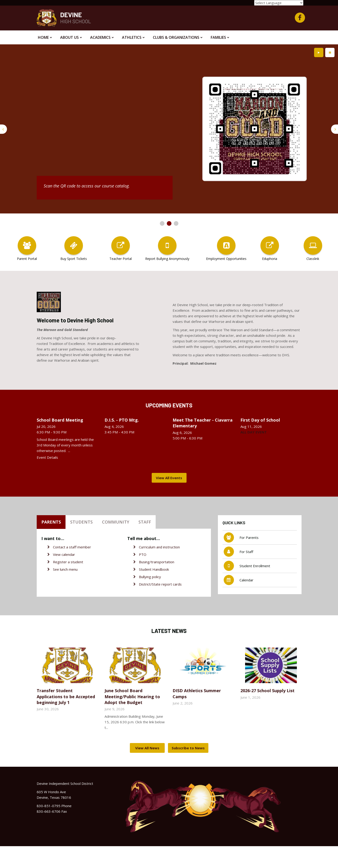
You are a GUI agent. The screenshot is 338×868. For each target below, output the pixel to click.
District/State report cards (160, 584)
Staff (145, 522)
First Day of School (260, 420)
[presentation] (3, 129)
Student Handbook (154, 569)
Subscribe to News (188, 748)
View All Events (169, 478)
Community (116, 522)
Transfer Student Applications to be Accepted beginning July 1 (66, 696)
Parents (51, 522)
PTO (143, 554)
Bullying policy (150, 577)
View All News (147, 748)
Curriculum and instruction (159, 547)
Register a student (68, 562)
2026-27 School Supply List (267, 691)
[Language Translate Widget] (279, 3)
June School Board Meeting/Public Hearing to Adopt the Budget (132, 696)
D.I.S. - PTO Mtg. (122, 420)
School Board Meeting (60, 420)
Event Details (47, 457)
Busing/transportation (157, 562)
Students (81, 522)
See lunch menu (65, 569)
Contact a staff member (72, 547)
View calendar (64, 554)
